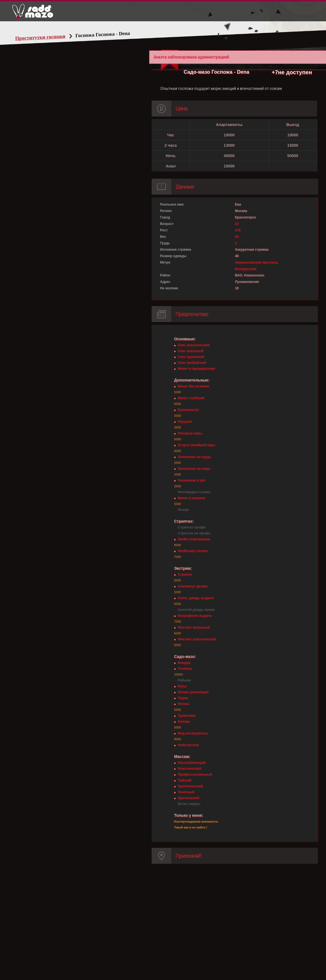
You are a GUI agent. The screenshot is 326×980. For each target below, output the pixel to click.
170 (238, 230)
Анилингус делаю (193, 586)
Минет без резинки (193, 386)
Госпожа (185, 669)
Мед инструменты (193, 733)
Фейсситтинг (188, 745)
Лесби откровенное (194, 539)
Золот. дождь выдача (196, 598)
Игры (182, 686)
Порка (183, 698)
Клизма (184, 721)
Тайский (185, 780)
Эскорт (183, 510)
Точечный (186, 792)
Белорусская (246, 269)
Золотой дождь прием (196, 610)
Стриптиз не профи (194, 533)
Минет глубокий (191, 398)
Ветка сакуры (189, 804)
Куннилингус (188, 410)
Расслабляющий (192, 763)
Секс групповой (191, 357)
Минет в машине (191, 498)
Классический (189, 769)
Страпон (185, 574)
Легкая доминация (193, 692)
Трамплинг (187, 716)
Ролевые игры (190, 433)
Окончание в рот (192, 480)
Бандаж (184, 663)
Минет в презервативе (196, 369)
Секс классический (194, 345)
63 (237, 237)
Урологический (190, 786)
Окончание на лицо (194, 469)
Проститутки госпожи (40, 37)
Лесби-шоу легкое (193, 551)
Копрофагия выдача (195, 616)
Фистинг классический (197, 639)
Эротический (189, 798)
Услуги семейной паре (196, 445)
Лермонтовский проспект (256, 262)
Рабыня (184, 680)
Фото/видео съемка (194, 492)
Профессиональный (195, 774)
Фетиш (183, 704)
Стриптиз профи (192, 527)
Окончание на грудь (194, 457)
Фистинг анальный (194, 627)
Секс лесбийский (192, 363)
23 (237, 224)
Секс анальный (191, 351)
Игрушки (185, 422)
